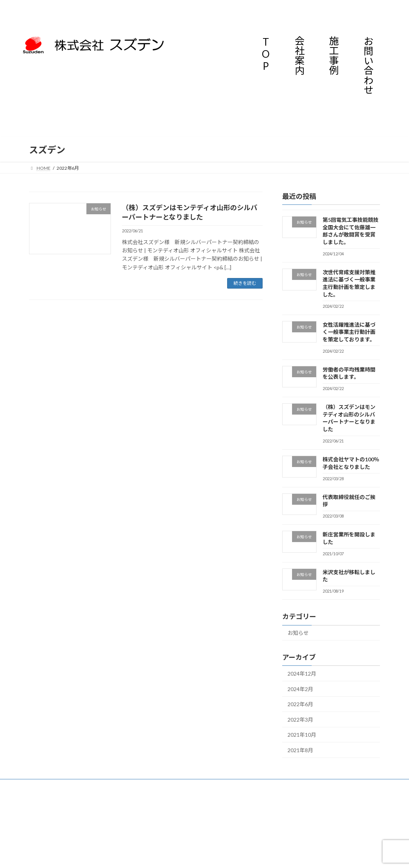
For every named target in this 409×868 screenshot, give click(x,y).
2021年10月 (302, 735)
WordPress (172, 803)
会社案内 (299, 55)
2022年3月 (300, 720)
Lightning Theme (205, 803)
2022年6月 (300, 704)
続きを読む (245, 283)
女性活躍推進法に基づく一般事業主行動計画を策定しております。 (349, 332)
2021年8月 (300, 750)
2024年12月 (302, 674)
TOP (266, 54)
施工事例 (334, 55)
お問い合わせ (368, 65)
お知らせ (298, 633)
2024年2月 (300, 689)
